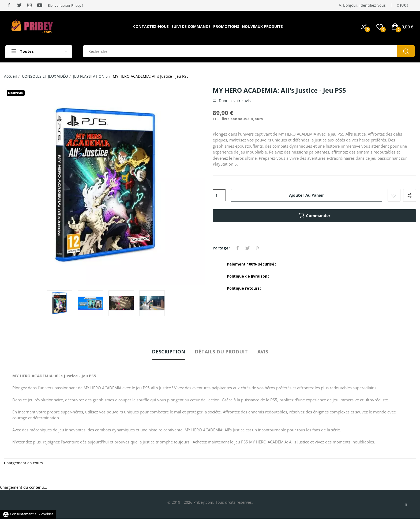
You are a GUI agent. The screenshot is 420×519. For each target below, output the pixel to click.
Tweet (248, 248)
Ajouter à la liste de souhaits (394, 195)
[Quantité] (219, 195)
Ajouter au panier (307, 195)
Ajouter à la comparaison (410, 195)
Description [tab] (167, 352)
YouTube (266, 248)
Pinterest (258, 248)
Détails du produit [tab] (221, 352)
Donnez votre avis (234, 101)
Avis (264, 352)
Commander (314, 216)
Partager (238, 248)
